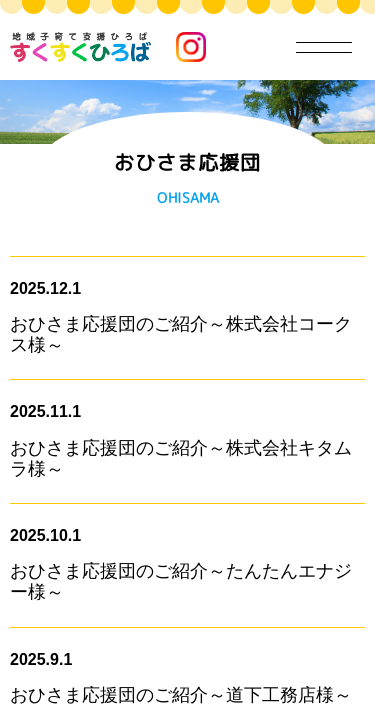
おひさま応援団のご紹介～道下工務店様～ (181, 695)
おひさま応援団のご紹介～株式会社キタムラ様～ (181, 458)
